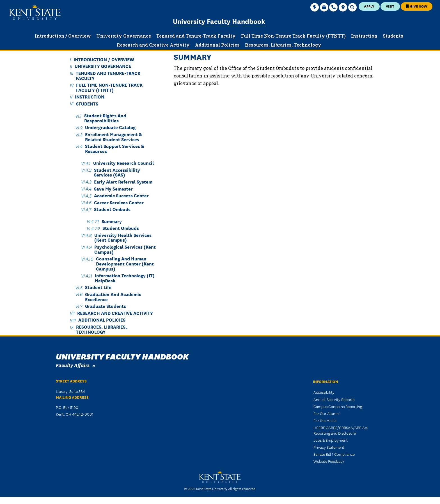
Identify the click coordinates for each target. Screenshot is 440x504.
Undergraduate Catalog (110, 127)
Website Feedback (329, 461)
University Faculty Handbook (219, 21)
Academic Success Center (121, 195)
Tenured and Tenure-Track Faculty (108, 75)
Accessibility (324, 392)
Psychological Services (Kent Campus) (125, 249)
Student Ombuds (112, 209)
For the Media (325, 420)
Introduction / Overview (104, 59)
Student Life (98, 287)
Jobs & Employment (331, 440)
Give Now (416, 6)
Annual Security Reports (334, 399)
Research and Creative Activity (115, 313)
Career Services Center (119, 202)
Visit (390, 6)
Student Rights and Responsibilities (105, 118)
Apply (369, 6)
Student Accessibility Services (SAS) (117, 172)
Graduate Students (106, 306)
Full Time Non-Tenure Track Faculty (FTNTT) (109, 87)
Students (87, 103)
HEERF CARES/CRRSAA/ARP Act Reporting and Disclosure (341, 430)
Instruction (90, 97)
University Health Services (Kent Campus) (123, 237)
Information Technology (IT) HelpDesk (125, 278)
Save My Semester (113, 188)
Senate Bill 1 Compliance (334, 454)
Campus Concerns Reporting (338, 406)
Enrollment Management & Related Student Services (113, 137)
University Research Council (123, 163)
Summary (112, 221)
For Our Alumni (326, 413)
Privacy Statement (329, 447)
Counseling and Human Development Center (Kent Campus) (125, 264)
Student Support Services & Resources (114, 148)
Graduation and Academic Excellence (113, 296)
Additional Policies (102, 320)
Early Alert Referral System (123, 181)
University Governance (103, 66)
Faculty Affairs (73, 365)
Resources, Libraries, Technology (101, 329)
